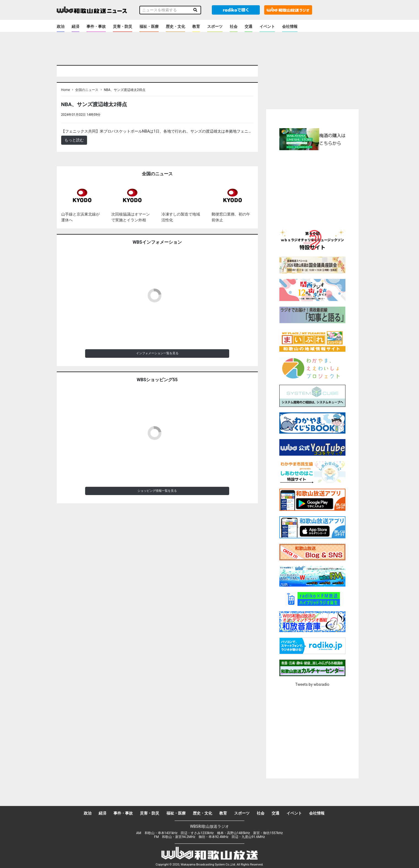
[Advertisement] (312, 189)
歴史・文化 (175, 26)
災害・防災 (123, 26)
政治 (61, 26)
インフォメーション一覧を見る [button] (157, 353)
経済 (75, 26)
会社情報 (290, 26)
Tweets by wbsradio (312, 684)
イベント (267, 26)
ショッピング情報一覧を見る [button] (157, 491)
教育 (196, 26)
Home (66, 90)
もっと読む (74, 140)
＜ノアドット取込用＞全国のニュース (135, 115)
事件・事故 (96, 26)
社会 (234, 26)
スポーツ (215, 26)
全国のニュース (87, 90)
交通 (248, 26)
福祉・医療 (149, 26)
